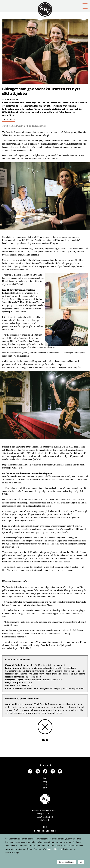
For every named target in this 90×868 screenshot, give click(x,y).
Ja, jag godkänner (66, 862)
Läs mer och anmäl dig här (49, 713)
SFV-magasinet (10, 99)
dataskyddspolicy (54, 849)
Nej (81, 862)
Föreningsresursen (45, 831)
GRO (45, 827)
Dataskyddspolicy (45, 779)
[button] (85, 6)
